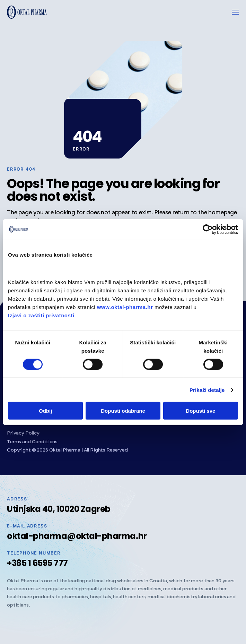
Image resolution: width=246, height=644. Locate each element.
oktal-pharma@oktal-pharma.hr (77, 536)
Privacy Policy (23, 433)
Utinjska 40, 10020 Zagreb (59, 509)
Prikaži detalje (207, 390)
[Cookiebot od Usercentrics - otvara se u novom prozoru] (208, 229)
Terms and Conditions (32, 442)
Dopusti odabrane (123, 411)
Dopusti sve (200, 411)
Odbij (45, 411)
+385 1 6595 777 (37, 563)
